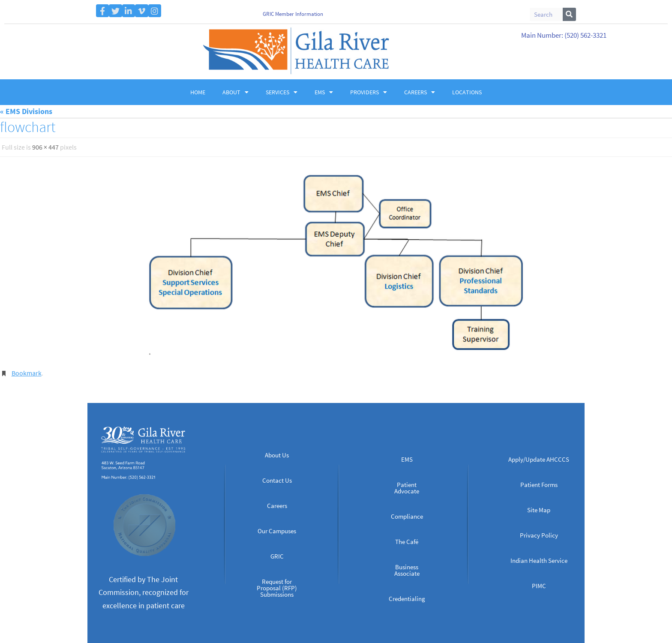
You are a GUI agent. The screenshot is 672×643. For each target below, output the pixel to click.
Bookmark (27, 373)
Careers (420, 92)
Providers (369, 92)
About (235, 92)
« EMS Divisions (26, 111)
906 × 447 (45, 147)
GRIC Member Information (293, 14)
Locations (467, 92)
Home (198, 92)
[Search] (569, 14)
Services (282, 92)
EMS (324, 92)
